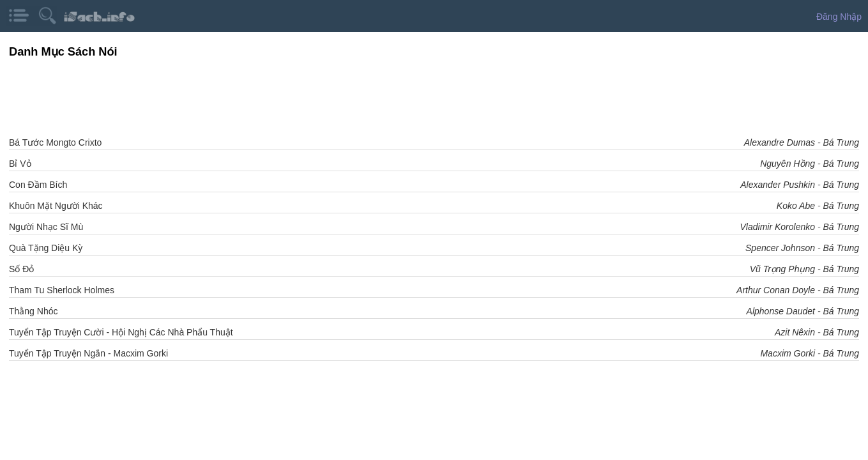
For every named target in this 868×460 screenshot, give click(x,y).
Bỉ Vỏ (20, 164)
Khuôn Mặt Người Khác (56, 206)
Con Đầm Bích (38, 185)
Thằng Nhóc (33, 311)
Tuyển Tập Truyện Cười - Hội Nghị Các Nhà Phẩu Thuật (121, 332)
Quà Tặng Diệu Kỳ (46, 248)
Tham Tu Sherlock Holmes (62, 290)
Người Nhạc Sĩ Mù (46, 227)
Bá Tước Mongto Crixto (55, 142)
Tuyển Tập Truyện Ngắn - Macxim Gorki (88, 353)
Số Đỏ (21, 269)
